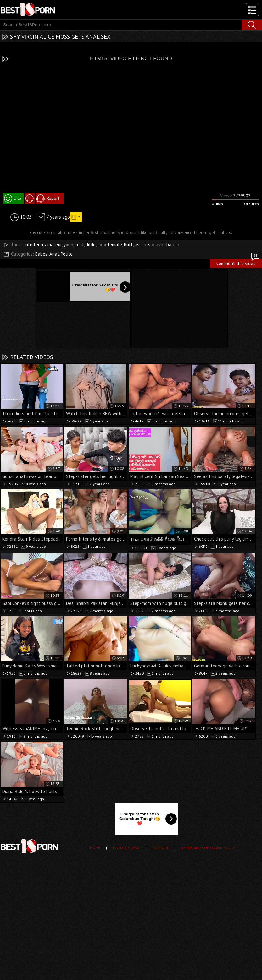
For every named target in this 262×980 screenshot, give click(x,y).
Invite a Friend (126, 848)
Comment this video (238, 263)
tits (147, 245)
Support (161, 848)
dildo (91, 245)
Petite (67, 254)
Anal (54, 254)
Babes (41, 254)
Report (53, 198)
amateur (53, 245)
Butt (128, 245)
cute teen (33, 245)
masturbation (166, 245)
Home (95, 848)
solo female (110, 245)
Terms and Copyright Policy (208, 848)
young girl (74, 245)
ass (138, 245)
